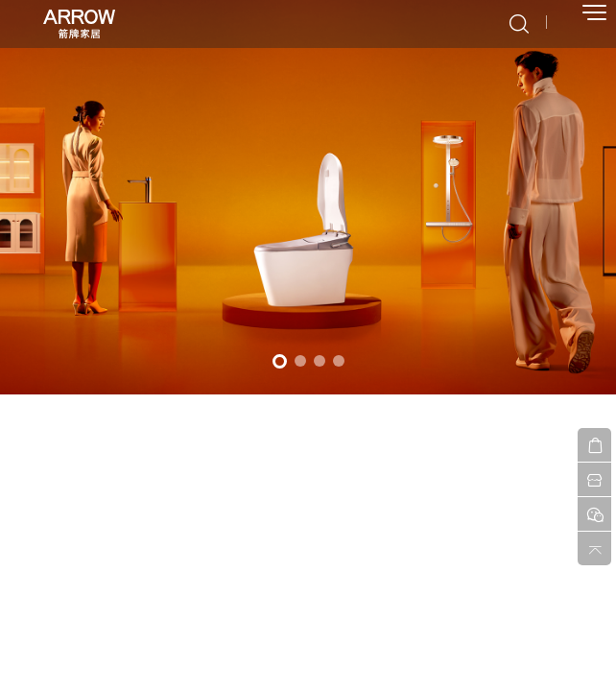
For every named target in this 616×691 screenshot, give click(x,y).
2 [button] (300, 361)
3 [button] (320, 361)
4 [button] (339, 361)
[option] (308, 197)
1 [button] (280, 361)
